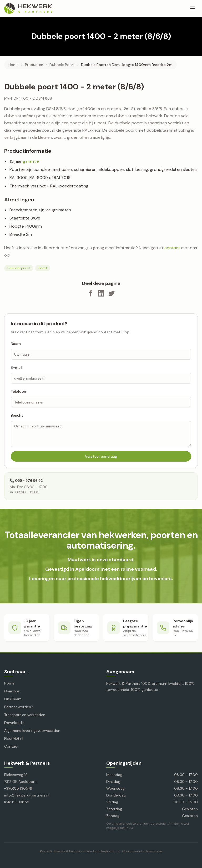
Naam (16, 344)
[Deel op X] (112, 293)
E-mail (16, 367)
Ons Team (13, 699)
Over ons (12, 691)
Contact (11, 746)
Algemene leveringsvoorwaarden (32, 731)
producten (34, 65)
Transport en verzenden (25, 715)
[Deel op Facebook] (90, 293)
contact (172, 248)
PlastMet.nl (14, 738)
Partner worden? (19, 707)
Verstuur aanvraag (101, 456)
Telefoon (18, 391)
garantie (31, 161)
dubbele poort (62, 65)
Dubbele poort (19, 268)
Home (14, 65)
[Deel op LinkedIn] (101, 293)
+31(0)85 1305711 (18, 788)
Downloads (14, 723)
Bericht (17, 415)
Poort (43, 268)
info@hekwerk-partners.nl (27, 795)
